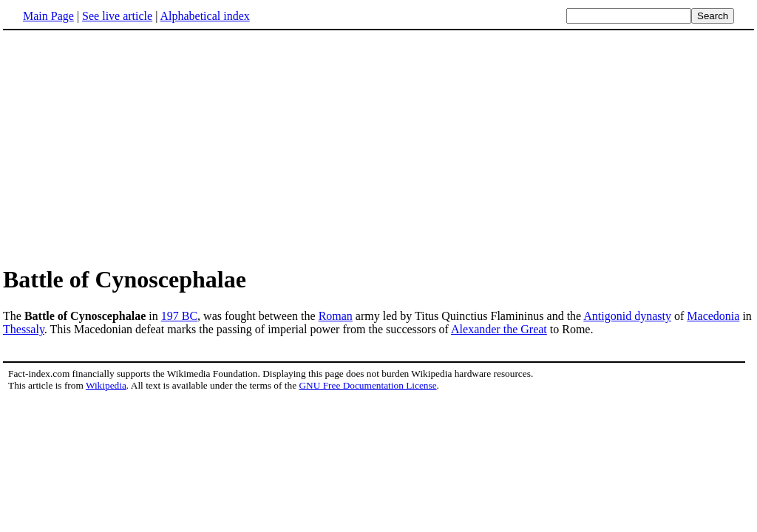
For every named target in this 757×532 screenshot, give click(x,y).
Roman (336, 316)
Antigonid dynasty (627, 316)
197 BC (179, 316)
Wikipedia (106, 385)
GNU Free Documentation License (367, 385)
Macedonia (713, 316)
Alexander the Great (499, 329)
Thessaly (24, 329)
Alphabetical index (204, 16)
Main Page (48, 16)
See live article (117, 16)
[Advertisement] (127, 147)
